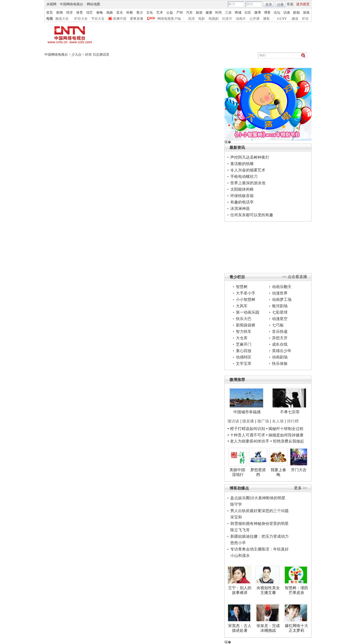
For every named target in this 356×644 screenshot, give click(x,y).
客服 (290, 4)
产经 (180, 13)
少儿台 (76, 55)
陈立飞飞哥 (240, 530)
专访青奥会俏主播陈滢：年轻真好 (259, 549)
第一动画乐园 (248, 312)
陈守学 (236, 504)
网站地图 (93, 4)
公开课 (254, 19)
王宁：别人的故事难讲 (240, 590)
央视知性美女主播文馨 (268, 590)
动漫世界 (280, 293)
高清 (191, 19)
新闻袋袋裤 (246, 325)
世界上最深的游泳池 (248, 183)
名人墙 (278, 421)
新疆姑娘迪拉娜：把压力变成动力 (259, 536)
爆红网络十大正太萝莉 (296, 628)
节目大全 (98, 19)
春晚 (100, 13)
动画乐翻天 (282, 287)
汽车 (189, 13)
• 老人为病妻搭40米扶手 (248, 441)
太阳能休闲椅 (242, 189)
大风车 (242, 306)
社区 (248, 13)
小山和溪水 (240, 555)
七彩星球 (280, 312)
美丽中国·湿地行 (238, 472)
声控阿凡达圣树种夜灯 (250, 157)
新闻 (60, 13)
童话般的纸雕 (242, 164)
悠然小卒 (238, 543)
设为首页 (303, 4)
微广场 (263, 421)
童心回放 (244, 351)
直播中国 (120, 19)
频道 (295, 19)
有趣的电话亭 (242, 202)
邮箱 (296, 13)
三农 (228, 13)
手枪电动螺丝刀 (244, 176)
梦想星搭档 (258, 472)
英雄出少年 (282, 351)
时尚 (219, 13)
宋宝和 (236, 517)
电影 (202, 19)
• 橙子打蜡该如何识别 (246, 429)
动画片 (241, 19)
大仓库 (242, 338)
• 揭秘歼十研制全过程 (285, 429)
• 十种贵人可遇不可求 (247, 435)
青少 (140, 13)
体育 (80, 13)
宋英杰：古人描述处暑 (240, 628)
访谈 (287, 13)
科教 (130, 13)
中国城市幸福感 (247, 412)
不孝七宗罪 (290, 412)
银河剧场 (280, 306)
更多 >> (301, 488)
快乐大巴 (244, 319)
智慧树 (242, 287)
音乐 (120, 13)
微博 (258, 13)
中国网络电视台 (71, 4)
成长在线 (280, 344)
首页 (50, 13)
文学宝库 (244, 363)
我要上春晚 (278, 472)
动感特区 (244, 357)
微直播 (248, 421)
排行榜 (293, 421)
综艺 (90, 13)
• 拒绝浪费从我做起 (287, 441)
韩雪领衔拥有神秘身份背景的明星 (259, 523)
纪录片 (227, 19)
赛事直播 (137, 19)
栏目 (305, 19)
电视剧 (214, 19)
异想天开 (280, 338)
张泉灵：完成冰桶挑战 (268, 628)
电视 (50, 19)
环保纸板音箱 (242, 196)
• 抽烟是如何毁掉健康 (285, 435)
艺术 (160, 13)
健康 (209, 13)
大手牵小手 (246, 293)
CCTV (282, 19)
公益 (170, 13)
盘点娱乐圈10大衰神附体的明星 (258, 498)
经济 (70, 13)
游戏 (306, 13)
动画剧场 (280, 357)
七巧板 (278, 325)
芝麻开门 (244, 344)
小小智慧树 (246, 299)
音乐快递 (280, 331)
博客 (267, 13)
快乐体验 (280, 363)
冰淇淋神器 (240, 208)
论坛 (277, 13)
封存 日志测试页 (97, 55)
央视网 (51, 4)
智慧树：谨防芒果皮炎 (296, 590)
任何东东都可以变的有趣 (252, 215)
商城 (238, 13)
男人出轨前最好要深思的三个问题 (259, 511)
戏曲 (110, 13)
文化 (150, 13)
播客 (266, 19)
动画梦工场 (282, 299)
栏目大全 (81, 19)
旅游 (199, 13)
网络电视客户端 (169, 19)
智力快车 (244, 331)
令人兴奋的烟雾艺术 (248, 170)
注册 (280, 4)
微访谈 (233, 421)
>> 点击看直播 (295, 277)
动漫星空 (280, 319)
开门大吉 (299, 470)
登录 (269, 4)
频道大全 (62, 19)
